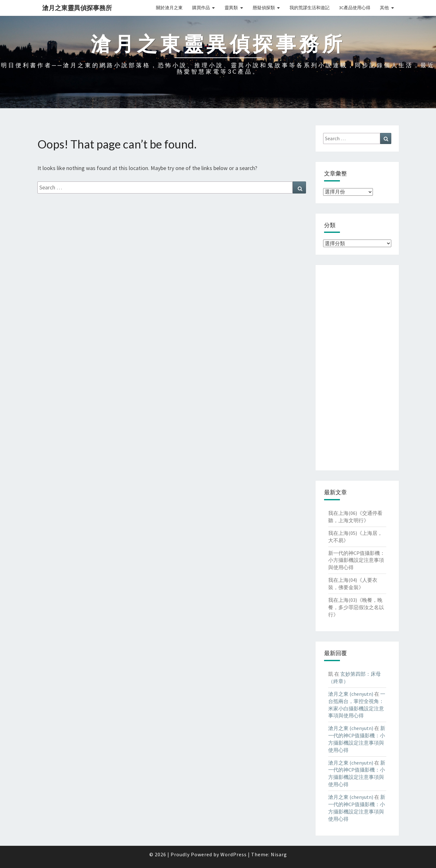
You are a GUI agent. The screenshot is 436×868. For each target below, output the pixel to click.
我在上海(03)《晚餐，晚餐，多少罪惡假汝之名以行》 (356, 607)
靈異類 (231, 8)
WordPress (234, 854)
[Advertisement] (357, 368)
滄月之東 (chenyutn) (351, 694)
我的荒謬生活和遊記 (309, 8)
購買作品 (201, 8)
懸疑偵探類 (264, 8)
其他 (384, 8)
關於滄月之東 (169, 8)
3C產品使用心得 (355, 8)
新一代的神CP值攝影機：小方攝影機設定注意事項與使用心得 (357, 560)
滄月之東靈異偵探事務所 (77, 8)
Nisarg (279, 854)
